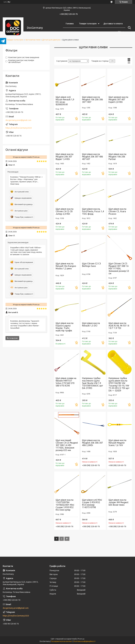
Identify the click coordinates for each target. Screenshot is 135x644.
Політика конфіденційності (85, 641)
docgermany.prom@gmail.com (18, 120)
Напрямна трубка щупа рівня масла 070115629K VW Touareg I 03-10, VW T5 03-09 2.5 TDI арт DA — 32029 (119, 384)
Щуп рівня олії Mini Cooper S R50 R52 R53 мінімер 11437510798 (92, 504)
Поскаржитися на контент (62, 641)
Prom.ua (81, 639)
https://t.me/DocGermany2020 (19, 128)
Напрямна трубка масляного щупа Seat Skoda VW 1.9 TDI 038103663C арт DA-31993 (93, 383)
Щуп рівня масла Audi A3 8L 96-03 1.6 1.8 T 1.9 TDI (119, 326)
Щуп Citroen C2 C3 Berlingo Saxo (91, 265)
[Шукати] (129, 28)
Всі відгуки (12, 338)
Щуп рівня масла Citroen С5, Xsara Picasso (117, 211)
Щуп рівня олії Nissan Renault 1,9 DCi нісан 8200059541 (65, 101)
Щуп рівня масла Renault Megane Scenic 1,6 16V (117, 443)
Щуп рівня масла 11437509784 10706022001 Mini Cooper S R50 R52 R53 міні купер (65, 505)
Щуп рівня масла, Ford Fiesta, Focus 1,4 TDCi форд (93, 211)
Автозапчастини (33, 40)
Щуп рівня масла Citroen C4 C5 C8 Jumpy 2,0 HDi (65, 211)
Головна (70, 24)
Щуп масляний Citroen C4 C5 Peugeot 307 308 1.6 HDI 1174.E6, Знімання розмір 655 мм (67, 445)
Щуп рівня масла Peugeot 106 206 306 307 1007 (93, 99)
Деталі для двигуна (51, 40)
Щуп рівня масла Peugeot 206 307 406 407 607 (93, 157)
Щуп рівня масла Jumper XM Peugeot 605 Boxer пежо (118, 502)
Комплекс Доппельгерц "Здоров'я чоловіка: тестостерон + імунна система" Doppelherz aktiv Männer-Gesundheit (25, 324)
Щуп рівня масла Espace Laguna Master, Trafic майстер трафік (65, 327)
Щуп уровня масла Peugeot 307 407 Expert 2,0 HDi (118, 99)
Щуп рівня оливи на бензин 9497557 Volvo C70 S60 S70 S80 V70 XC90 (66, 382)
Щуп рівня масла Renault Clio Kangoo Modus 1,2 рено (66, 266)
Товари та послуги (88, 24)
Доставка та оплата (113, 24)
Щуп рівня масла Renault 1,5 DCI (91, 324)
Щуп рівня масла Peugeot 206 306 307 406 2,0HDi (93, 443)
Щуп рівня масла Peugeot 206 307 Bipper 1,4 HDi (65, 157)
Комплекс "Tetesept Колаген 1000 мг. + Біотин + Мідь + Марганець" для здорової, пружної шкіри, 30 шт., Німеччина (26, 180)
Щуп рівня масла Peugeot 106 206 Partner (117, 157)
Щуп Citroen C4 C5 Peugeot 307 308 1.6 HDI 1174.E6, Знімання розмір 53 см (119, 268)
